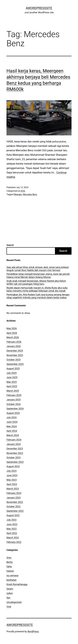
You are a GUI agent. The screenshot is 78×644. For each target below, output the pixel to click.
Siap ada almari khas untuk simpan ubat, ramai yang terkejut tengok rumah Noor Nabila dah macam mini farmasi (38, 269)
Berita (10, 562)
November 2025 (15, 355)
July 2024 (12, 417)
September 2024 (15, 409)
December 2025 (15, 351)
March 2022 (13, 538)
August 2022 (13, 515)
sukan (10, 593)
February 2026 (14, 342)
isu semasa (12, 575)
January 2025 (14, 400)
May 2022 (12, 529)
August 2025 (13, 368)
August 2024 (13, 413)
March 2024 (13, 435)
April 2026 (12, 333)
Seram (10, 589)
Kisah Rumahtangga (17, 584)
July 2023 (12, 471)
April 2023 (12, 484)
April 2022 (12, 533)
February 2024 (14, 440)
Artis (23, 191)
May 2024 (12, 426)
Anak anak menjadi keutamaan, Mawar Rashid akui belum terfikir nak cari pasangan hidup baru (36, 282)
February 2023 (14, 493)
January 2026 (14, 346)
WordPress (33, 631)
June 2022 (12, 524)
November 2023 (15, 453)
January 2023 (14, 498)
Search (10, 245)
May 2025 (12, 382)
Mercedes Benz (30, 194)
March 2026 (13, 337)
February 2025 (14, 395)
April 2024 (12, 431)
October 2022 (13, 506)
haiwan (10, 571)
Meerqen (18, 194)
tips (8, 598)
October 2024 (13, 404)
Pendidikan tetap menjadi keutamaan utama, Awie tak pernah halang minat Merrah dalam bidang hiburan (38, 275)
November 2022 (15, 502)
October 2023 (13, 458)
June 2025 (12, 377)
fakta (9, 566)
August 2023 (13, 466)
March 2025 (13, 391)
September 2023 (15, 462)
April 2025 (12, 386)
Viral (9, 607)
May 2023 (12, 480)
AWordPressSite (39, 8)
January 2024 (14, 444)
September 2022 (15, 511)
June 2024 (12, 422)
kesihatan (11, 580)
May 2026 (12, 328)
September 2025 (15, 364)
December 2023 (15, 449)
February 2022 (14, 542)
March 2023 (13, 489)
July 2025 (12, 373)
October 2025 (13, 360)
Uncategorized (14, 602)
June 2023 (12, 475)
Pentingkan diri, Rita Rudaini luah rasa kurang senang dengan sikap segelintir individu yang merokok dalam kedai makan (38, 296)
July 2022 (12, 520)
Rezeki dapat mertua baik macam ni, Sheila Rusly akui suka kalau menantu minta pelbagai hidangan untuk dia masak (37, 289)
